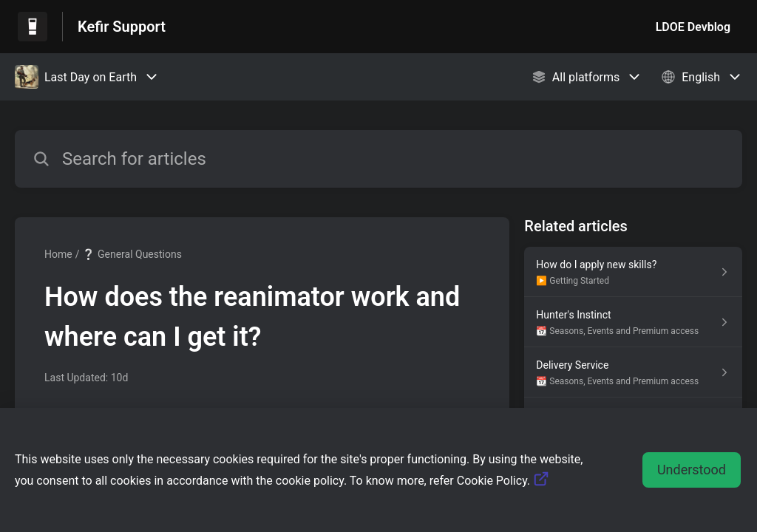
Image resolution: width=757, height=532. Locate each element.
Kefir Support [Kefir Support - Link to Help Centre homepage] (122, 27)
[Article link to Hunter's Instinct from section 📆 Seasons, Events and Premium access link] (633, 322)
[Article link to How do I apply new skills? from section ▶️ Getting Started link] (633, 272)
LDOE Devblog (693, 27)
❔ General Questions (132, 254)
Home (58, 254)
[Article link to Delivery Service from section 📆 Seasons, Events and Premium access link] (633, 372)
